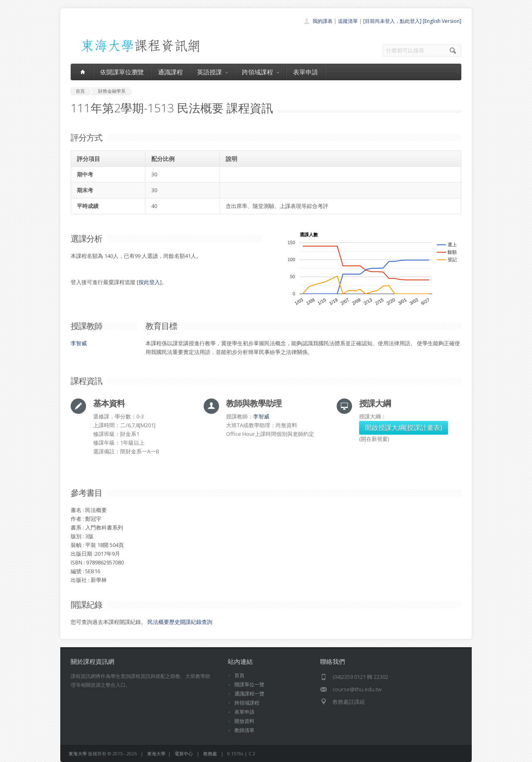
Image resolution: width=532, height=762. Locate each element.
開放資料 (244, 721)
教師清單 (244, 730)
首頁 (239, 675)
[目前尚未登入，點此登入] (392, 21)
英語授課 (212, 72)
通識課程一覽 (249, 694)
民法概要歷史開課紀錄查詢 (180, 622)
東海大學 (78, 753)
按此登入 (149, 282)
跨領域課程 (260, 72)
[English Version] (442, 21)
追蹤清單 (348, 21)
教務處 (210, 753)
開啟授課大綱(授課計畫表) (404, 428)
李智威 (79, 343)
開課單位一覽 (249, 684)
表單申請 (305, 72)
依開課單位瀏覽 (122, 72)
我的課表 (323, 21)
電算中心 (184, 753)
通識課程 (170, 72)
